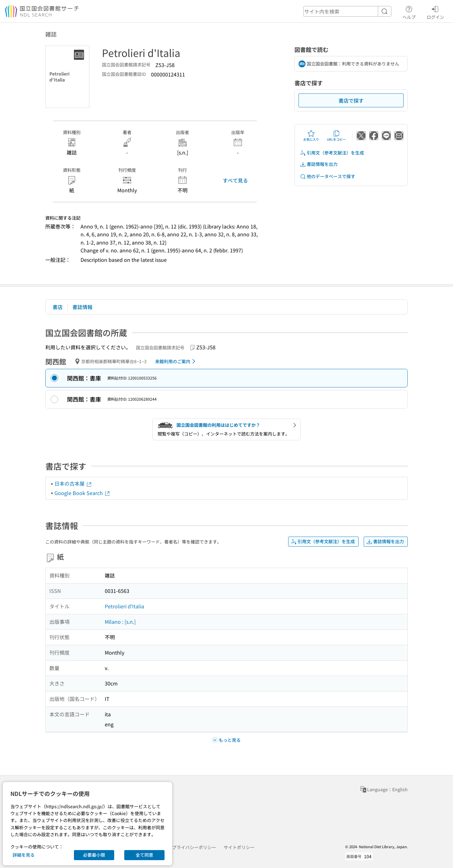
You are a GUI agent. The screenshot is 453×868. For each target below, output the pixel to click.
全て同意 (144, 855)
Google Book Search (82, 493)
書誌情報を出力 (319, 164)
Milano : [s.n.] (120, 622)
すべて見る (235, 180)
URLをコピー (336, 136)
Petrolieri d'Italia (124, 606)
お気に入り (311, 136)
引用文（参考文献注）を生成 (332, 153)
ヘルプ (409, 12)
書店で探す (351, 100)
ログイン (435, 12)
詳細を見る (24, 855)
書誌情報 (82, 307)
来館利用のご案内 (176, 361)
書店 (58, 307)
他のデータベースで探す (327, 176)
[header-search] (347, 11)
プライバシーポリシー (194, 847)
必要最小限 (94, 855)
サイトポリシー (239, 847)
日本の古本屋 (73, 483)
